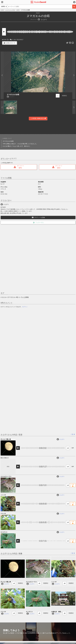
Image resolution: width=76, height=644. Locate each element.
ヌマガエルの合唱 (13, 95)
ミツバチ (3, 495)
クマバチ (3, 514)
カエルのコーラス (6, 476)
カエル (4, 297)
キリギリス (4, 532)
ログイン (25, 307)
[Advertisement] (38, 128)
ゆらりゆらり (5, 458)
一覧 (73, 434)
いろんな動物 (24, 297)
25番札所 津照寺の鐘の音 (57, 612)
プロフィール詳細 (38, 217)
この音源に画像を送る (38, 118)
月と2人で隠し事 (6, 439)
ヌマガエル (11, 297)
